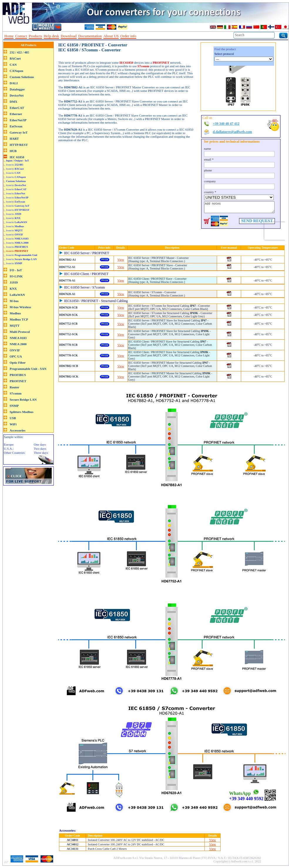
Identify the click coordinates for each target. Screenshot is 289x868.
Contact (21, 36)
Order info (128, 36)
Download (69, 36)
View (121, 259)
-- (140, 36)
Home (9, 36)
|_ (16, 161)
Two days (40, 449)
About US (111, 36)
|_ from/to (13, 165)
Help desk (51, 36)
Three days (41, 453)
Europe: (9, 444)
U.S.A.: (9, 449)
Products (36, 36)
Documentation (90, 36)
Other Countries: (15, 453)
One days (40, 444)
